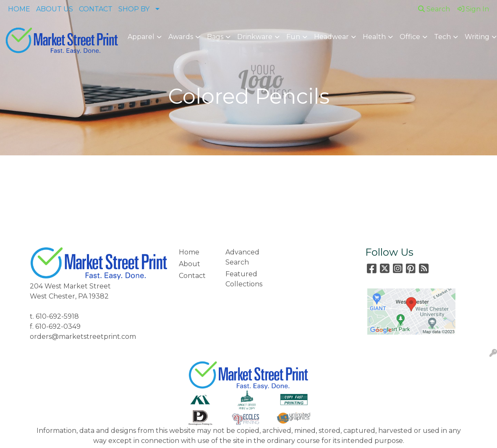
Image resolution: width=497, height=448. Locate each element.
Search (434, 9)
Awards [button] (181, 37)
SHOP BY (134, 9)
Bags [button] (215, 37)
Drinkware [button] (255, 37)
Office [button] (410, 37)
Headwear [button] (331, 37)
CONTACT (96, 9)
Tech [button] (442, 37)
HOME (19, 9)
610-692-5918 (57, 316)
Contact (192, 276)
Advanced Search (242, 257)
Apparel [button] (141, 37)
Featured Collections (244, 279)
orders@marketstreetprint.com (83, 337)
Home (189, 252)
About (190, 264)
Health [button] (374, 37)
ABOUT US (55, 9)
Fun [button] (293, 37)
